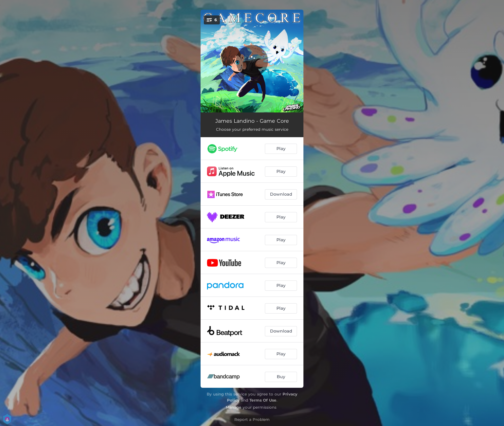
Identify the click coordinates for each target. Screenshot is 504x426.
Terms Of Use (263, 400)
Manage (234, 407)
